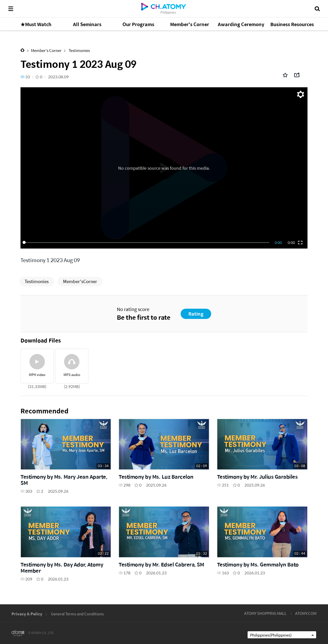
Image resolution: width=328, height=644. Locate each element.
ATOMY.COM (306, 613)
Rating (196, 314)
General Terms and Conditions (77, 614)
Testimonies (79, 50)
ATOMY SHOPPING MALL (265, 613)
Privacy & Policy (27, 614)
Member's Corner (46, 50)
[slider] (147, 242)
